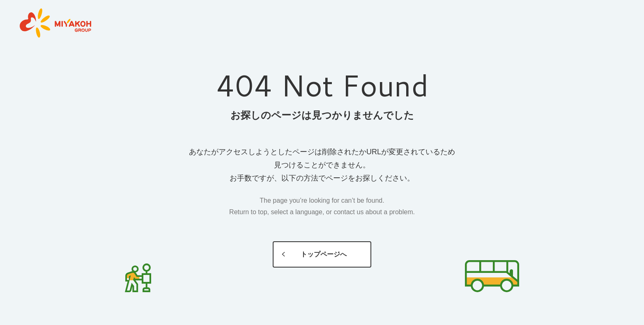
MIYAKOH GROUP (55, 23)
